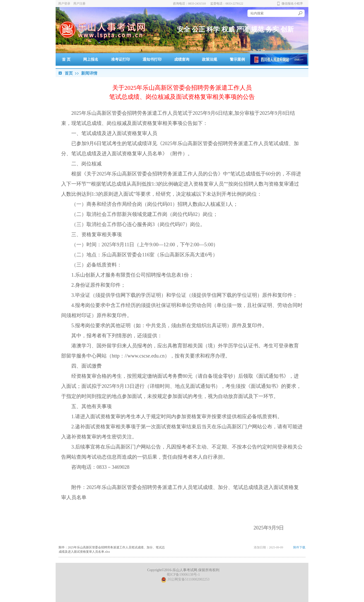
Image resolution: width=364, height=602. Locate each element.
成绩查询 (182, 59)
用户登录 (64, 4)
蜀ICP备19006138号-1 (183, 575)
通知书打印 (152, 59)
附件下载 (299, 547)
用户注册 (79, 4)
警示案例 (237, 59)
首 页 (66, 59)
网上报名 (91, 59)
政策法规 (210, 59)
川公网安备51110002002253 (185, 579)
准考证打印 (120, 59)
